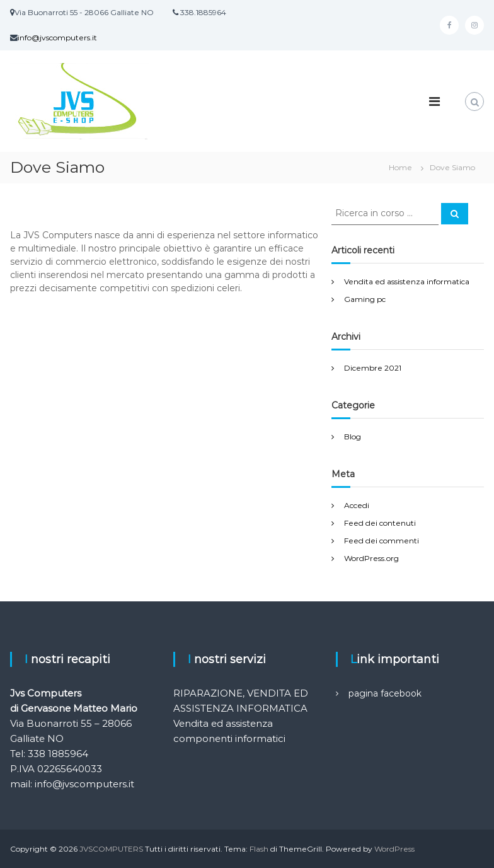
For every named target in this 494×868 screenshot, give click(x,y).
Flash (259, 849)
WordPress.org (371, 558)
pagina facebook (385, 693)
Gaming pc (365, 299)
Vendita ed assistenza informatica (407, 281)
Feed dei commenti (382, 541)
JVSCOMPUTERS (111, 849)
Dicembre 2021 (373, 368)
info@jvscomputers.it (57, 38)
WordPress (394, 849)
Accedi (357, 505)
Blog (353, 437)
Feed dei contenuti (380, 523)
